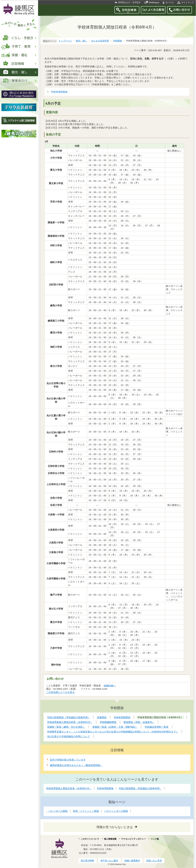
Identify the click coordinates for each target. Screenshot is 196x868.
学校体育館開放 (59, 92)
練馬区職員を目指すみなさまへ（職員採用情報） (76, 765)
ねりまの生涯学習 (100, 41)
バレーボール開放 (57, 811)
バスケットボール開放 (116, 811)
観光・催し (82, 41)
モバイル (170, 2)
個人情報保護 (110, 839)
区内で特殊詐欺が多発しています (68, 760)
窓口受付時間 (87, 861)
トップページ (65, 41)
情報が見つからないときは (115, 827)
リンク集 (155, 839)
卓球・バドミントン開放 (86, 811)
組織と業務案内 (132, 861)
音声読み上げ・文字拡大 (129, 2)
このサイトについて (90, 839)
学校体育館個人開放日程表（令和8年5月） (69, 788)
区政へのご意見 (154, 861)
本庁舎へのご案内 (109, 861)
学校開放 (118, 41)
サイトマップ (188, 2)
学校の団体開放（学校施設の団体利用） (140, 788)
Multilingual (154, 2)
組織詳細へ (110, 686)
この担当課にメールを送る (60, 692)
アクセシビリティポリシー (134, 839)
